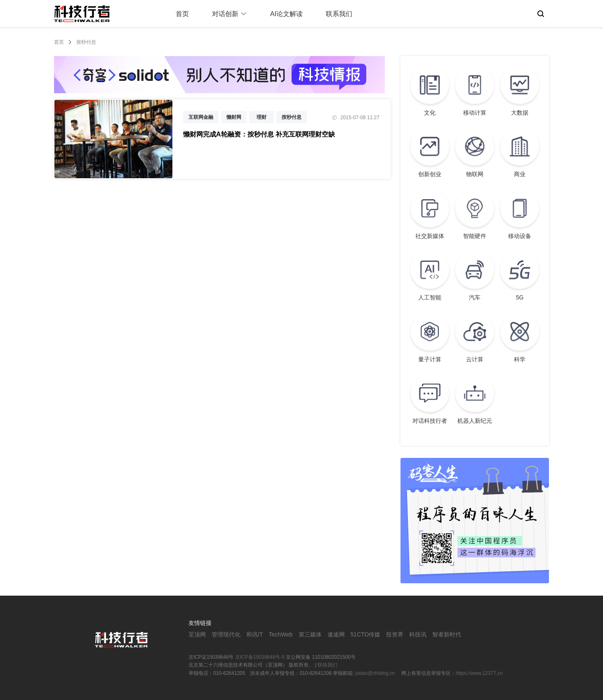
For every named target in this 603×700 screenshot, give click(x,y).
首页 (182, 14)
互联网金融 (201, 117)
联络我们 (327, 665)
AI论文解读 (286, 14)
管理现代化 (226, 634)
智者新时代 (447, 634)
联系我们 (339, 14)
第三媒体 (310, 634)
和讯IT (254, 634)
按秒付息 (292, 117)
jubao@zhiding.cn (376, 673)
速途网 (336, 634)
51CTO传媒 (366, 634)
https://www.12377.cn (479, 673)
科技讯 (418, 634)
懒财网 (234, 117)
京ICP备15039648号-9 (260, 657)
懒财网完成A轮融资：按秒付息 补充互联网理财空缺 (259, 134)
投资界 (395, 634)
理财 (261, 117)
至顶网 (197, 634)
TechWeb (280, 634)
